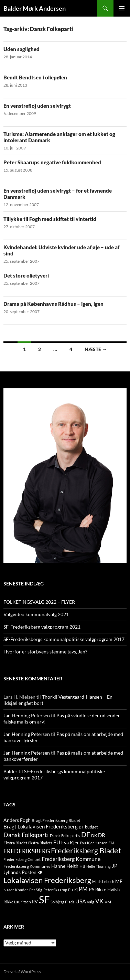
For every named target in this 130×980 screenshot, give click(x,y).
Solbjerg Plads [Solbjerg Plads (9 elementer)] (62, 902)
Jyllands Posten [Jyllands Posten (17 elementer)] (20, 872)
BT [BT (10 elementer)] (81, 827)
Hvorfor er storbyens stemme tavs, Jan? (45, 652)
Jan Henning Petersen (27, 715)
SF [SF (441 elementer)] (44, 899)
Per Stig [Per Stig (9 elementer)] (36, 890)
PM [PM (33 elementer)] (83, 889)
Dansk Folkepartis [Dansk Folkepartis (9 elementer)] (65, 836)
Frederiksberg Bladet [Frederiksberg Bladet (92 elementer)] (86, 850)
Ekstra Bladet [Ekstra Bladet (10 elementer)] (15, 843)
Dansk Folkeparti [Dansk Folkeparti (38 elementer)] (26, 835)
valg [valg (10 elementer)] (91, 902)
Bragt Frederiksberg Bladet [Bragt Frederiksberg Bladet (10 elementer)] (56, 820)
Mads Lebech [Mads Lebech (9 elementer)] (103, 881)
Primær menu (122, 8)
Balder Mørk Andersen (35, 8)
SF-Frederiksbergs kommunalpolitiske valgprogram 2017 (64, 639)
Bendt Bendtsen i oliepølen (35, 77)
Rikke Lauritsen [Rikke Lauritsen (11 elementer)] (17, 902)
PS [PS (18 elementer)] (91, 889)
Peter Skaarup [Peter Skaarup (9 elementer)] (55, 890)
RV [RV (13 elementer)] (35, 902)
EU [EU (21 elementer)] (57, 842)
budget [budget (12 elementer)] (91, 827)
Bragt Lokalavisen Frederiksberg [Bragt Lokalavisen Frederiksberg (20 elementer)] (41, 826)
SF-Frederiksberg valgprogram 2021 (42, 627)
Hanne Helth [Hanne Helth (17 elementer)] (65, 866)
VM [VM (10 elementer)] (108, 902)
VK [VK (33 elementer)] (99, 901)
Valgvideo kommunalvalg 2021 (36, 614)
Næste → (96, 349)
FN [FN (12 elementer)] (111, 843)
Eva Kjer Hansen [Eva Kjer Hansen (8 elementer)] (94, 843)
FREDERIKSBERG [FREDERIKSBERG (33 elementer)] (27, 851)
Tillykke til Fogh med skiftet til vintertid (50, 219)
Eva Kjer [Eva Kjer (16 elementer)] (70, 842)
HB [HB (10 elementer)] (82, 866)
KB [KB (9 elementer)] (40, 872)
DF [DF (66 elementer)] (86, 834)
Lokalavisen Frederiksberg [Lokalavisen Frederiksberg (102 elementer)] (47, 880)
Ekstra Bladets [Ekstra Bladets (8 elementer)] (40, 843)
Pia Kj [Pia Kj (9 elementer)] (73, 890)
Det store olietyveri (26, 275)
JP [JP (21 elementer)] (115, 866)
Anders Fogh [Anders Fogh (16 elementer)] (17, 820)
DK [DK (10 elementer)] (94, 836)
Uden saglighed (21, 49)
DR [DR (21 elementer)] (102, 835)
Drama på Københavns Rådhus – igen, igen (53, 304)
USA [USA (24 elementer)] (81, 901)
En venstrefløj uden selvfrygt (37, 106)
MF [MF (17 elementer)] (119, 881)
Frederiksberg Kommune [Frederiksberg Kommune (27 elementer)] (71, 859)
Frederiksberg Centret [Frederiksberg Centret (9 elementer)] (22, 859)
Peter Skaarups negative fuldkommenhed (52, 162)
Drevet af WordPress (22, 972)
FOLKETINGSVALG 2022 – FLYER (39, 602)
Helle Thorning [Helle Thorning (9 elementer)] (99, 866)
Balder (10, 771)
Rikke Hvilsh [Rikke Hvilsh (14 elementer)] (107, 890)
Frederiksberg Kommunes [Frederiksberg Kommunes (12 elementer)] (27, 866)
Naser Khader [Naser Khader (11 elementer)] (16, 890)
